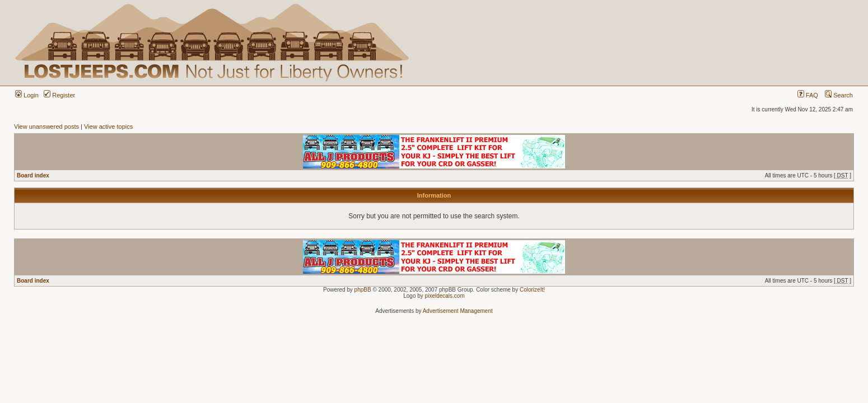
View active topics (108, 126)
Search (839, 95)
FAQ (808, 95)
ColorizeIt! (532, 290)
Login (27, 95)
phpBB (363, 290)
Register (59, 95)
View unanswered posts (46, 126)
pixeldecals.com (445, 296)
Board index (33, 175)
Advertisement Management (458, 311)
